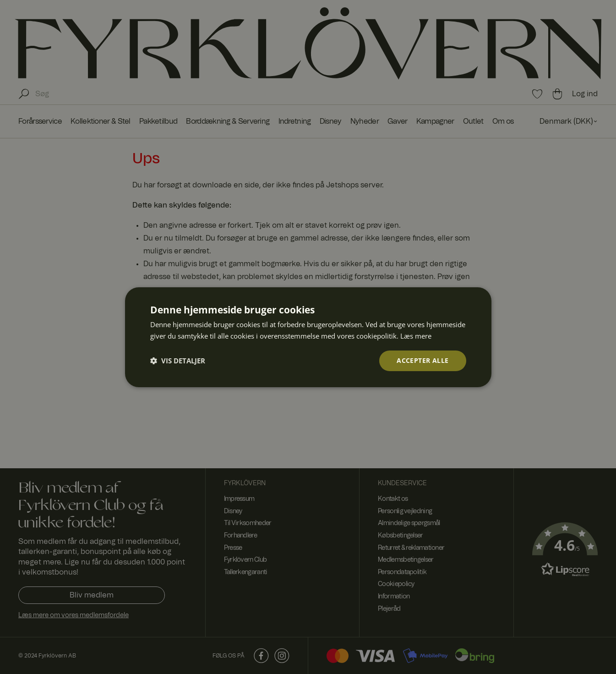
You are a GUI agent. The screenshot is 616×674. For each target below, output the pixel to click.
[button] (178, 361)
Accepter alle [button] (422, 360)
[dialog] (308, 337)
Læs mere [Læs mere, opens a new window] (416, 335)
